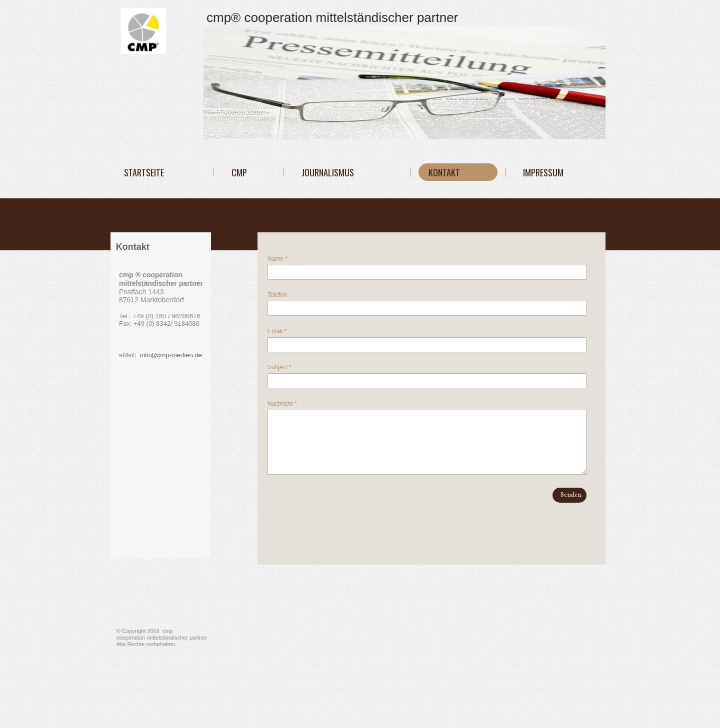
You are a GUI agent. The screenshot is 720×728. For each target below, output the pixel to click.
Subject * (279, 367)
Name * (277, 259)
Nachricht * (282, 404)
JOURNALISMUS (328, 172)
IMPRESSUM (543, 172)
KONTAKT (444, 172)
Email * (277, 331)
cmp (239, 172)
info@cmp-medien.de (169, 355)
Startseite (144, 172)
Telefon (277, 295)
